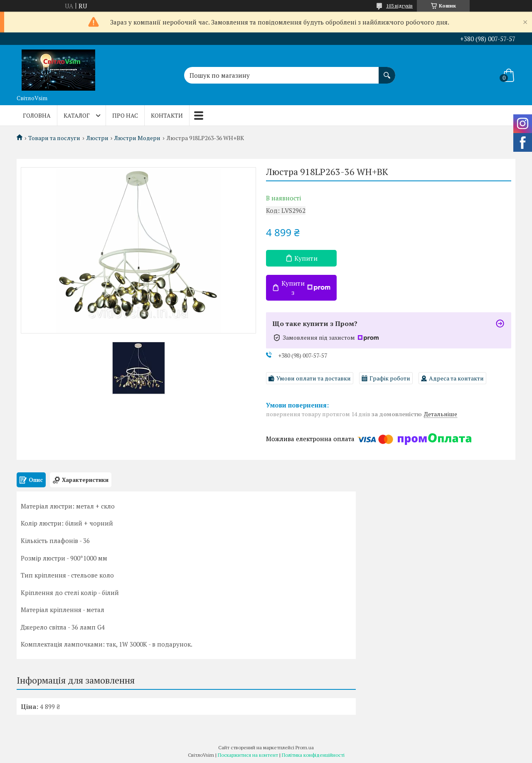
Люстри (97, 138)
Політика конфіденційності (313, 755)
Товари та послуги (54, 138)
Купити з (306, 288)
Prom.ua (305, 747)
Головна (37, 115)
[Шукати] (387, 71)
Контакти (167, 115)
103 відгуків (399, 6)
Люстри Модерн (137, 138)
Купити (306, 258)
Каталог (77, 115)
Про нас (125, 115)
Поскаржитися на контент (248, 755)
